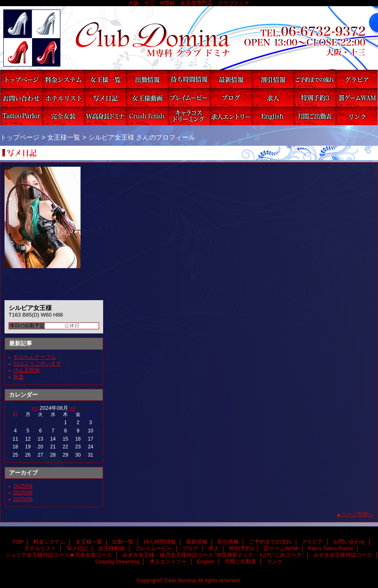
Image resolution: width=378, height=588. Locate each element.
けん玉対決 (27, 370)
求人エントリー (231, 116)
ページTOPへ (358, 514)
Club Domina (189, 38)
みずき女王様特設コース (147, 116)
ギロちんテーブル (35, 357)
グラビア (357, 79)
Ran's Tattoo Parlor (21, 116)
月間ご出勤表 (315, 116)
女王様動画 (147, 98)
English (273, 116)
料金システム (63, 79)
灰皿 (18, 377)
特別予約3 (315, 98)
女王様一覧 (105, 79)
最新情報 (231, 79)
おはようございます (37, 364)
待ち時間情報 (189, 79)
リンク (357, 116)
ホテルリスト (63, 98)
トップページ (20, 137)
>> (73, 408)
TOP (21, 79)
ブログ (231, 98)
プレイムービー (189, 98)
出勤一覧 (147, 79)
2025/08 (23, 493)
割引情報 (273, 79)
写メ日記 (105, 98)
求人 (273, 98)
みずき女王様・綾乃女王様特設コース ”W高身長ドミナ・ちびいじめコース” (105, 116)
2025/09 (23, 486)
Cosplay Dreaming (189, 116)
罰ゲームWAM (357, 98)
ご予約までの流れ (315, 79)
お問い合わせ (21, 98)
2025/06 (23, 499)
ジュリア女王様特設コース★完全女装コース (63, 116)
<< (35, 408)
